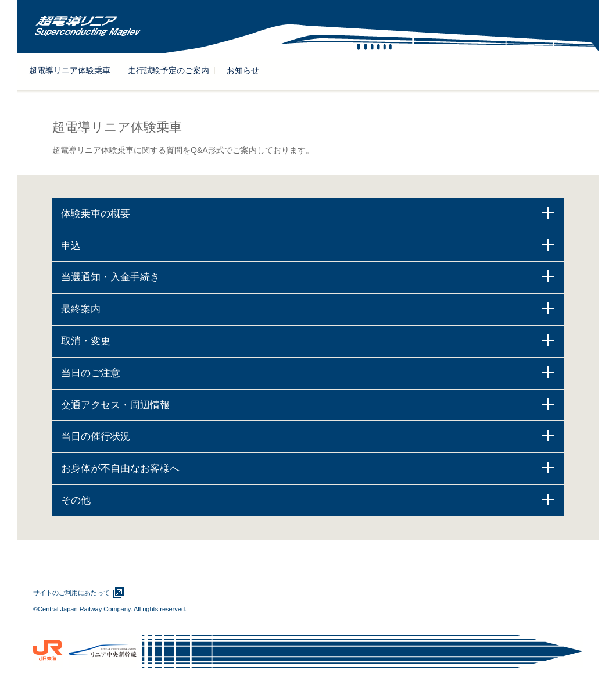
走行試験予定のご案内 (169, 70)
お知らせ (243, 70)
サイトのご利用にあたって (71, 593)
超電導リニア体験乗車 (70, 70)
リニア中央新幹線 (103, 651)
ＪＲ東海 (48, 651)
